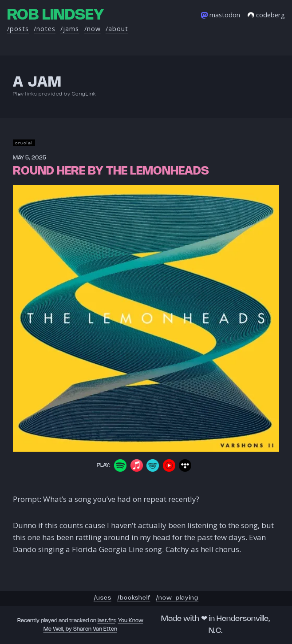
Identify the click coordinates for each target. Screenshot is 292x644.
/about (117, 29)
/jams (70, 29)
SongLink (84, 94)
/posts (18, 29)
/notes (45, 29)
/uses (103, 598)
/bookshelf (134, 598)
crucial (24, 143)
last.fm (107, 621)
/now (93, 29)
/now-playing (177, 598)
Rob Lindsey (55, 15)
